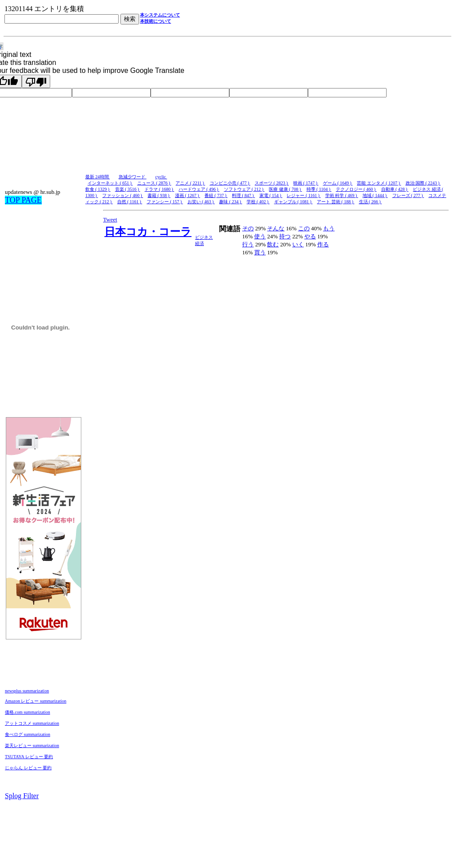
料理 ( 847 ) (243, 195)
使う (260, 236)
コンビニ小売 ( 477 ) (230, 183)
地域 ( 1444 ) (375, 195)
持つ (285, 236)
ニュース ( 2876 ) (154, 183)
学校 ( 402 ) (258, 202)
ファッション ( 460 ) (123, 195)
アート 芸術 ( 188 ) (335, 202)
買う (260, 252)
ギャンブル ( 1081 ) (293, 202)
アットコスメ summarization (32, 723)
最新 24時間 (98, 177)
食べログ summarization (28, 734)
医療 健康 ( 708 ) (285, 189)
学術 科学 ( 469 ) (342, 195)
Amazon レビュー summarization (36, 701)
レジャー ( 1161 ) (303, 195)
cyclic (161, 177)
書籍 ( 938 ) (159, 195)
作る (323, 244)
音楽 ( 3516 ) (128, 189)
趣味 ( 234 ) (231, 202)
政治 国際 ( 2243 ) (423, 183)
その (248, 228)
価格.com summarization (28, 712)
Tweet (110, 219)
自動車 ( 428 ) (395, 189)
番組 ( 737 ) (216, 195)
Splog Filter (22, 796)
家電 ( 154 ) (271, 195)
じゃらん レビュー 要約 (28, 768)
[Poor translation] (36, 81)
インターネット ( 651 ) (110, 183)
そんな (276, 228)
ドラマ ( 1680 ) (159, 189)
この (304, 228)
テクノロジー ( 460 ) (356, 189)
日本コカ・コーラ (148, 232)
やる (310, 236)
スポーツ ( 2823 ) (272, 183)
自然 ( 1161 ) (130, 202)
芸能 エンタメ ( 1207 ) (379, 183)
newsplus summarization (27, 691)
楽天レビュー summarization (32, 745)
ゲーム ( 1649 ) (338, 183)
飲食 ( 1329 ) (98, 189)
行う (248, 244)
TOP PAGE (23, 200)
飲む (273, 244)
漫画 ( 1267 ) (188, 195)
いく (298, 244)
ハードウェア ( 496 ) (199, 189)
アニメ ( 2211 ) (190, 183)
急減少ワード (133, 177)
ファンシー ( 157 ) (165, 202)
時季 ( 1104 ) (319, 189)
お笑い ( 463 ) (201, 202)
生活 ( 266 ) (371, 202)
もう (329, 228)
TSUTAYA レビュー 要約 (29, 757)
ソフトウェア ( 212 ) (244, 189)
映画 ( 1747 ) (306, 183)
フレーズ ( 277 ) (408, 195)
